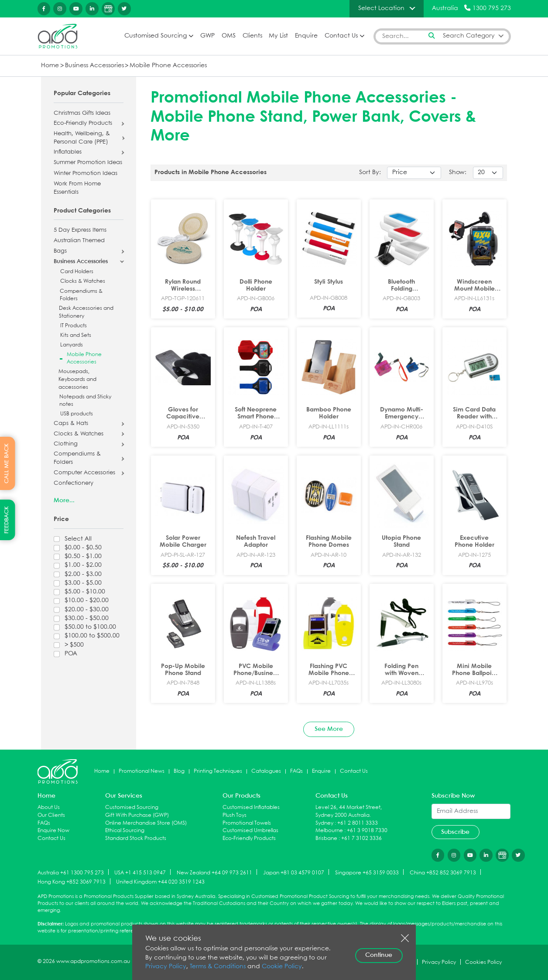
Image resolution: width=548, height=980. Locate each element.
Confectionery (74, 483)
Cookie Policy (282, 967)
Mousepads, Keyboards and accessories (77, 379)
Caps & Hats (71, 424)
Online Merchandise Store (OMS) (146, 823)
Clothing (66, 444)
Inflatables (68, 152)
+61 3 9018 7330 (367, 831)
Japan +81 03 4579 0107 (294, 872)
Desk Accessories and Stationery (86, 312)
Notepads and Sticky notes (85, 401)
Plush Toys (235, 815)
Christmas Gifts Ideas (82, 113)
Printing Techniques (218, 771)
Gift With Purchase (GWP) (137, 815)
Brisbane (326, 838)
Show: (458, 173)
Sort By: (370, 173)
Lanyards (72, 345)
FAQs (296, 771)
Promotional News (142, 771)
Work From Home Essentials (77, 188)
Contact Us (341, 36)
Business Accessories (94, 66)
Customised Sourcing (156, 36)
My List (278, 36)
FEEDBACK (7, 520)
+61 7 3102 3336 (361, 838)
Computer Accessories (84, 473)
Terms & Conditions (218, 967)
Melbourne (329, 831)
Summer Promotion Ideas (88, 163)
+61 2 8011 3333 (358, 823)
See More (329, 729)
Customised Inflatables (251, 807)
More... (64, 500)
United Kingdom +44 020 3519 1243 (160, 882)
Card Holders (77, 272)
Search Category (469, 36)
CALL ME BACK (7, 463)
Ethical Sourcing (125, 831)
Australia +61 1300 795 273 (71, 872)
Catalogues (266, 771)
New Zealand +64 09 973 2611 (214, 872)
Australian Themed (79, 241)
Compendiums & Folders (81, 295)
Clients (252, 36)
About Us (49, 807)
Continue (379, 955)
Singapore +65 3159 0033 (367, 872)
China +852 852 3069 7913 (443, 872)
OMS (229, 36)
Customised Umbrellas (250, 831)
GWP (207, 36)
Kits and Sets (76, 335)
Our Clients (51, 815)
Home (50, 66)
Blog (179, 771)
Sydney (324, 823)
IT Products (74, 326)
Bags (60, 251)
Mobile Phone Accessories (168, 66)
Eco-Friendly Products (83, 123)
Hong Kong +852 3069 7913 (72, 882)
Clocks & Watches (83, 281)
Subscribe (455, 832)
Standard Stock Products (136, 838)
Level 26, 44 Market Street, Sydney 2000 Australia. (349, 811)
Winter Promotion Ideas (86, 174)
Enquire (306, 36)
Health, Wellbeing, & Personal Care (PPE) (82, 138)
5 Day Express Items (80, 230)
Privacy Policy (166, 967)
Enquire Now (53, 831)
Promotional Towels (247, 823)
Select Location (381, 8)
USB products (77, 414)
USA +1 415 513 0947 (140, 872)
